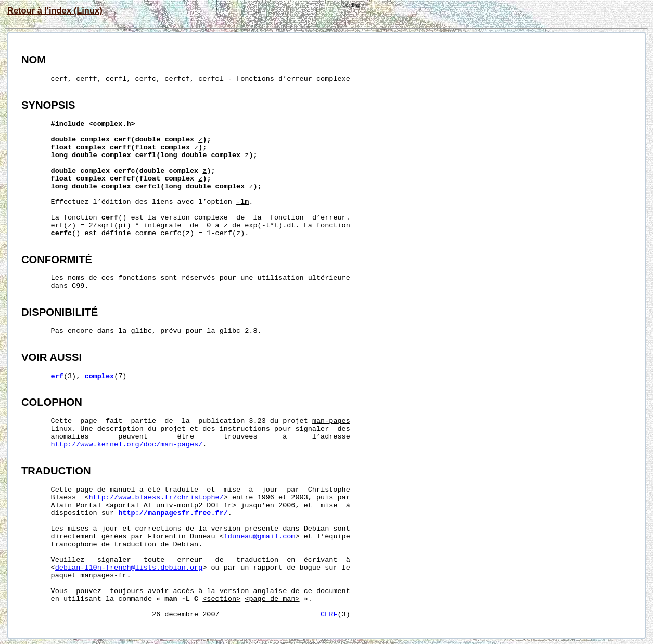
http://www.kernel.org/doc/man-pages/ (127, 445)
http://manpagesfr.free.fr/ (173, 513)
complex (99, 376)
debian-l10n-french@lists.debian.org (129, 568)
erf (57, 376)
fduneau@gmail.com (260, 537)
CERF (329, 615)
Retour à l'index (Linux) (55, 10)
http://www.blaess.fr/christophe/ (156, 498)
